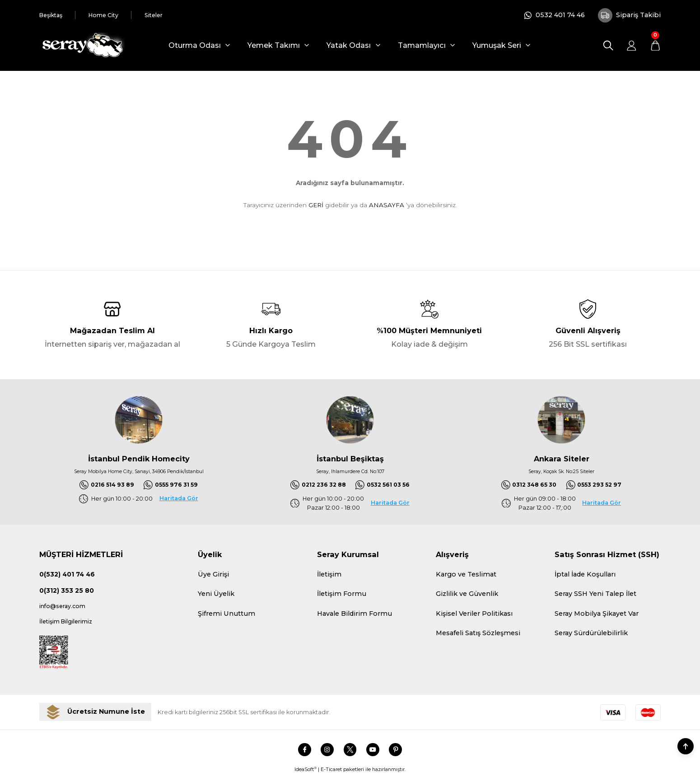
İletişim (329, 576)
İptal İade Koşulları (585, 576)
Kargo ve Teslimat (466, 576)
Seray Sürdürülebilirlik (591, 634)
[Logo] (82, 45)
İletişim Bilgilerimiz (71, 626)
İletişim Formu (342, 595)
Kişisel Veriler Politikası (474, 615)
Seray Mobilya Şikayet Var (597, 615)
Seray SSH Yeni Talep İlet (595, 595)
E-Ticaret (331, 775)
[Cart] (655, 45)
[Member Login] (632, 45)
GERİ (316, 205)
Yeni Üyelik (216, 595)
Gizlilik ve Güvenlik (467, 595)
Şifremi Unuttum (226, 615)
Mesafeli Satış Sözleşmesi (478, 634)
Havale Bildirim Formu (355, 615)
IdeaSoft (306, 775)
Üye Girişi (213, 576)
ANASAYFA (387, 205)
